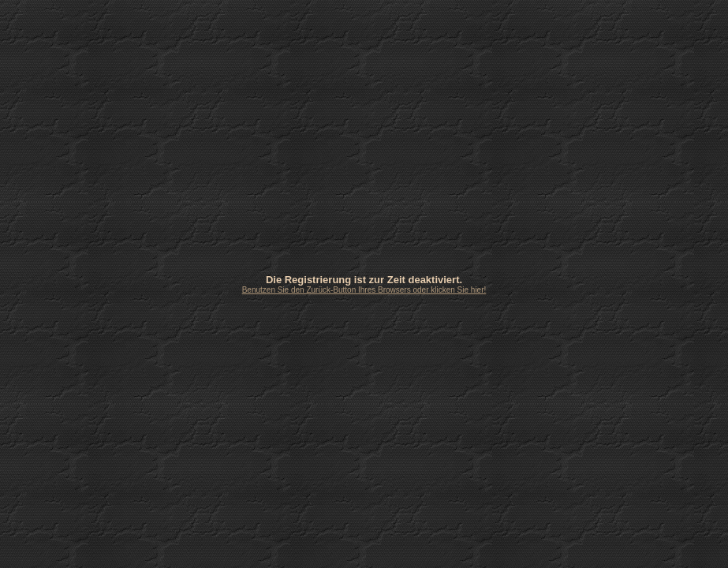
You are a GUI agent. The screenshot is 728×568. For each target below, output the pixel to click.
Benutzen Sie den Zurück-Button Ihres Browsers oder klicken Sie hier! (364, 290)
